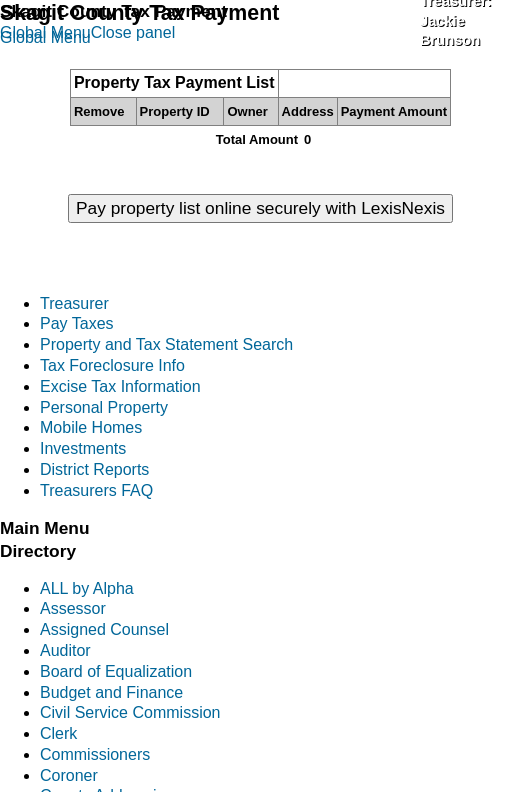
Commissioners (95, 754)
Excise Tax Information (120, 386)
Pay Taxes (77, 323)
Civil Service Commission (130, 712)
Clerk (58, 733)
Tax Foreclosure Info (112, 365)
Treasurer (74, 303)
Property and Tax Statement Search (166, 344)
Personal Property (104, 407)
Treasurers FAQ (96, 490)
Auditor (65, 650)
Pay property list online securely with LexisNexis (260, 208)
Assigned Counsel (104, 629)
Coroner (69, 775)
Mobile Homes (91, 427)
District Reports (94, 469)
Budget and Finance (111, 692)
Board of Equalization (116, 671)
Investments (83, 448)
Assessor (73, 608)
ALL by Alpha (87, 588)
